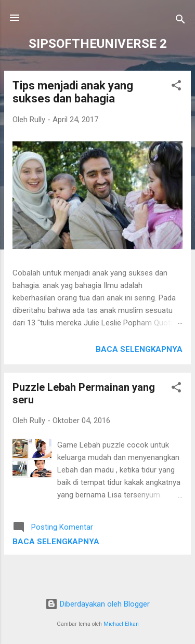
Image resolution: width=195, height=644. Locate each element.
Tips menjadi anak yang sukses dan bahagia (73, 92)
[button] (176, 87)
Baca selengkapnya (139, 349)
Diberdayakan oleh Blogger (97, 604)
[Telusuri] (180, 21)
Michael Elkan (121, 624)
